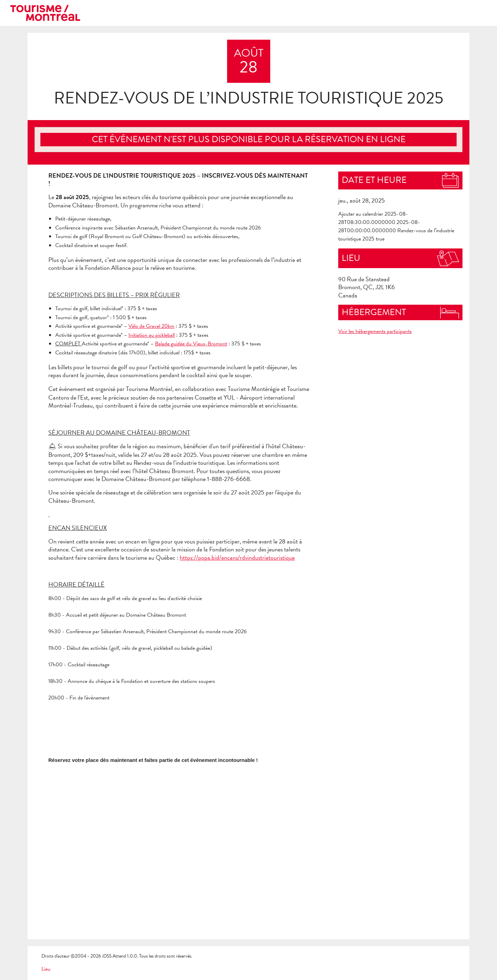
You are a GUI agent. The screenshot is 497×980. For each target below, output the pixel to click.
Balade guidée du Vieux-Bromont (191, 344)
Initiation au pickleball (152, 335)
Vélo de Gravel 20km (151, 326)
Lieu (46, 969)
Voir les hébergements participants (375, 331)
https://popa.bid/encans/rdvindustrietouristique (237, 557)
